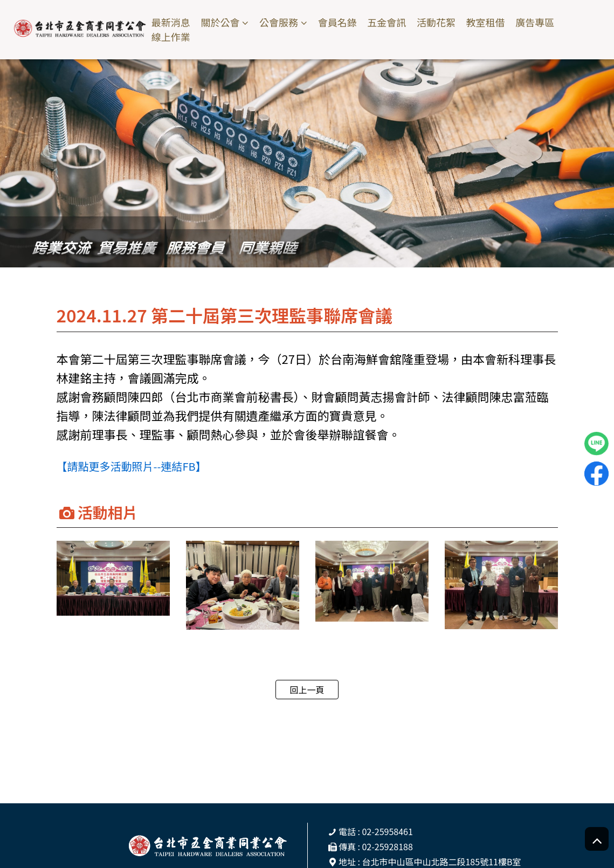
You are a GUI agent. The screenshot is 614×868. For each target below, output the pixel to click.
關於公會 (220, 22)
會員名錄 (337, 22)
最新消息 (171, 22)
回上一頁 (307, 690)
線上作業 (171, 37)
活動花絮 (436, 22)
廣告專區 (535, 22)
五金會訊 (387, 22)
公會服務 (279, 22)
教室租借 (485, 22)
